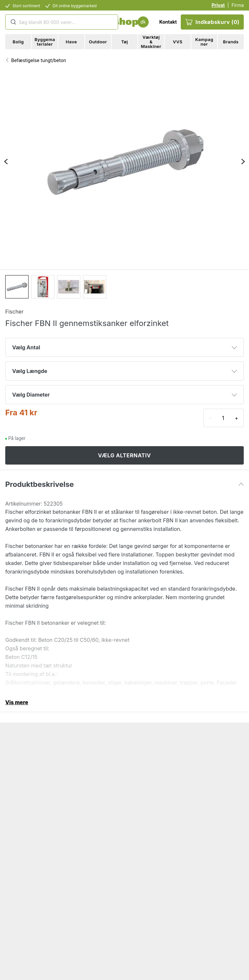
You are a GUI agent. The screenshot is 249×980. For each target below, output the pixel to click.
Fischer (14, 312)
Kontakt (168, 22)
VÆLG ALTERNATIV (124, 455)
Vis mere (17, 702)
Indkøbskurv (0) (212, 22)
